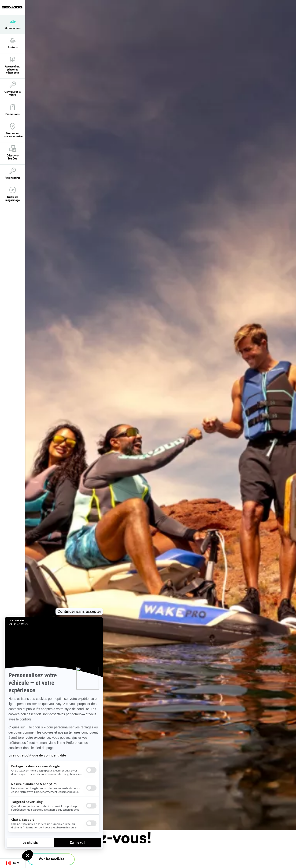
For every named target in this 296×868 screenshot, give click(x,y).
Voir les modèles (51, 859)
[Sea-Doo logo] (12, 7)
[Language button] (13, 863)
